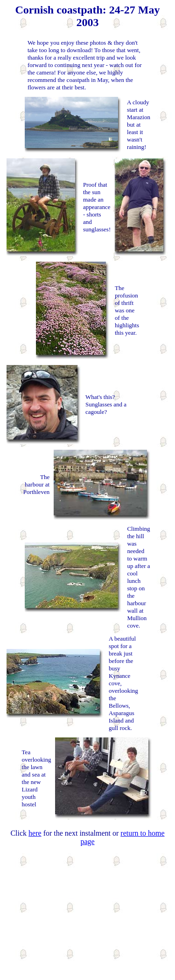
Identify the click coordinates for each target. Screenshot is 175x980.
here (35, 833)
